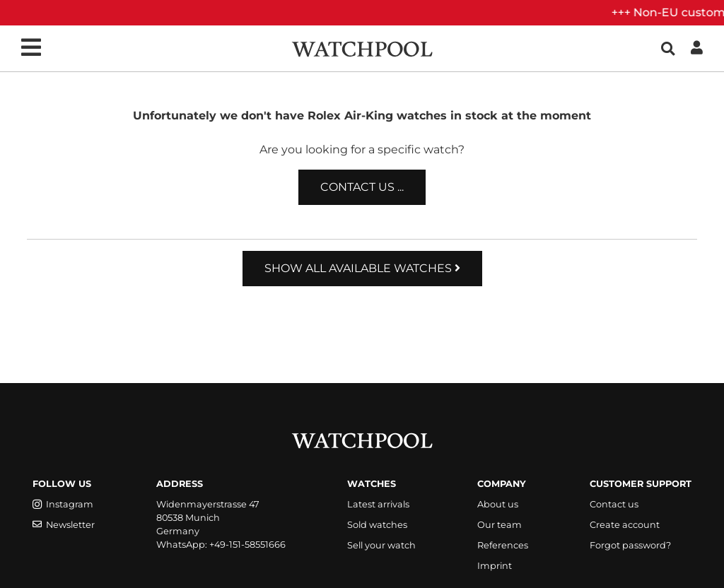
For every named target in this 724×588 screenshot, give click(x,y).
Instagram (63, 504)
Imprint (495, 566)
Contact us (614, 504)
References (503, 545)
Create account (625, 525)
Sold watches (377, 525)
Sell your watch (381, 545)
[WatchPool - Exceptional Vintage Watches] (362, 48)
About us (498, 504)
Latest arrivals (378, 504)
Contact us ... (362, 187)
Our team (500, 525)
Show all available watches (362, 268)
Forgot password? (630, 545)
